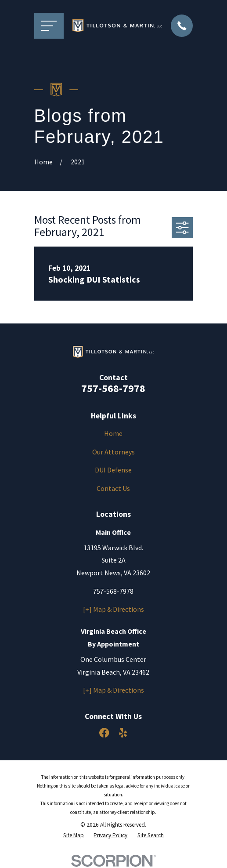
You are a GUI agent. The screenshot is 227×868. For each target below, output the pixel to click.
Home (113, 433)
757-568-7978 (113, 388)
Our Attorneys (113, 452)
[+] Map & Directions (113, 609)
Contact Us (113, 488)
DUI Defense (113, 470)
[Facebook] (104, 733)
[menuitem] (74, 835)
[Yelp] (123, 733)
